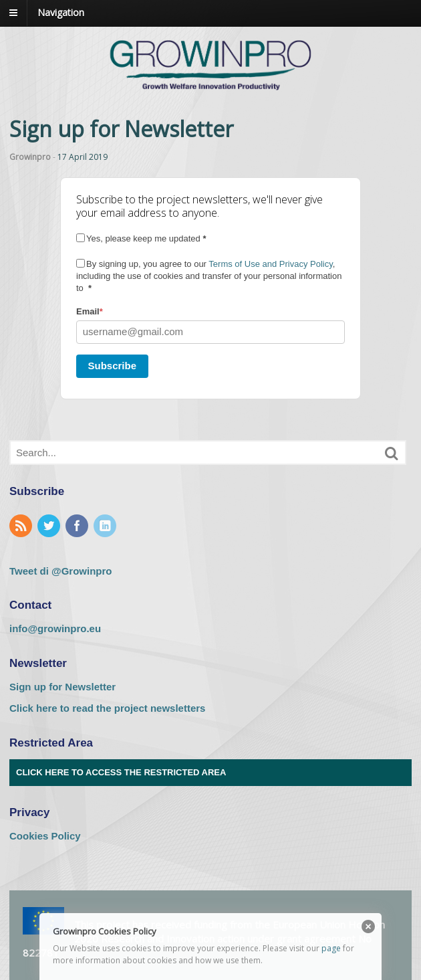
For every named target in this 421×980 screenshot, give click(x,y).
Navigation (61, 12)
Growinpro (30, 157)
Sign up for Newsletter (62, 687)
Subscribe (113, 366)
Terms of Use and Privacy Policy (270, 264)
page (331, 948)
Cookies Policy (45, 836)
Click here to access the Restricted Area (121, 772)
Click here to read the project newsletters (107, 708)
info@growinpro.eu (55, 628)
